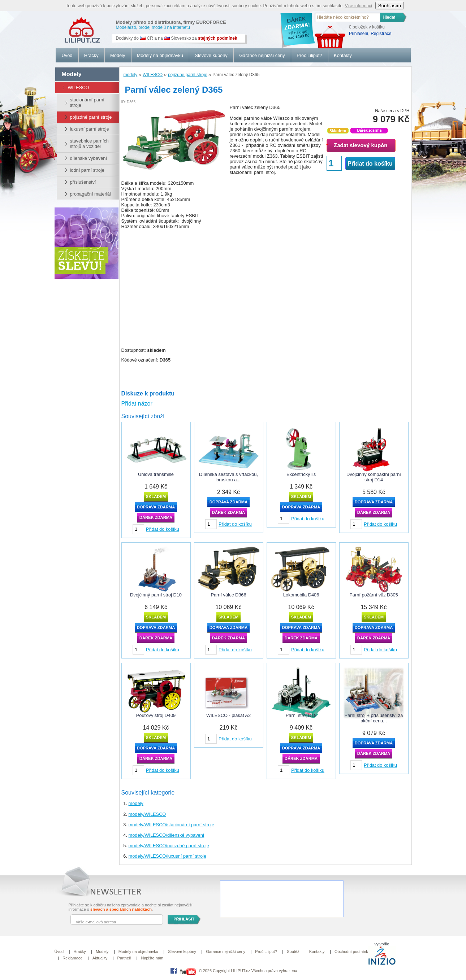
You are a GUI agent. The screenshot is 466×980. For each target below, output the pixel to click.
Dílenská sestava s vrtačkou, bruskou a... (228, 477)
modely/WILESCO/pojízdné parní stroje (169, 846)
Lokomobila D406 (301, 595)
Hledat (389, 17)
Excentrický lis (301, 474)
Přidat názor (137, 404)
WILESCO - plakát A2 (228, 715)
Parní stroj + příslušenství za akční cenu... (374, 718)
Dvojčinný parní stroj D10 (156, 595)
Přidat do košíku (370, 164)
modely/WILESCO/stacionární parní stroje (172, 825)
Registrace (381, 34)
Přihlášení (359, 34)
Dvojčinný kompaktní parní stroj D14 (374, 477)
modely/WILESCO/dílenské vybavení (167, 835)
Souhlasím (390, 6)
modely (136, 803)
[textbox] (348, 17)
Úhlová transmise (156, 474)
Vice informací (359, 6)
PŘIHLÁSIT (184, 919)
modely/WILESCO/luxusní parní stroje (168, 856)
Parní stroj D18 (301, 715)
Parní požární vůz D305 (374, 595)
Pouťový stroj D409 (156, 715)
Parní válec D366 (228, 595)
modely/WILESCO (147, 814)
